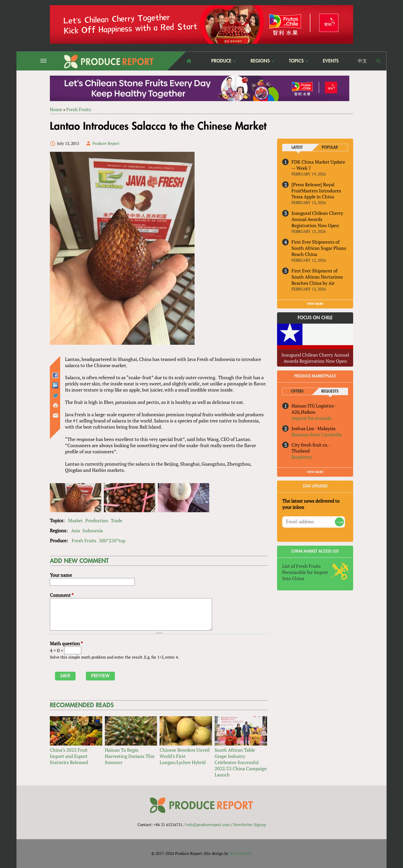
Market (75, 520)
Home (56, 109)
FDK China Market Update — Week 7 (318, 165)
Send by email (56, 416)
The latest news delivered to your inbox (311, 504)
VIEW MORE (315, 304)
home (189, 61)
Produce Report (106, 143)
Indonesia (93, 530)
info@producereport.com (208, 825)
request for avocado (312, 418)
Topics (296, 61)
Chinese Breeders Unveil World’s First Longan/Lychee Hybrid (185, 756)
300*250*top (112, 541)
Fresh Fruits (79, 109)
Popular (330, 148)
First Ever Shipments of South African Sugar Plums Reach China (319, 248)
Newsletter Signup (249, 825)
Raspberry (302, 457)
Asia (76, 530)
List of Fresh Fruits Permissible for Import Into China (305, 572)
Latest (297, 148)
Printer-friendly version (56, 406)
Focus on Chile (315, 318)
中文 (362, 61)
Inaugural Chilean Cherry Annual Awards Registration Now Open (317, 219)
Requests (330, 391)
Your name (61, 575)
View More (315, 472)
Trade (117, 520)
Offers (297, 391)
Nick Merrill (240, 853)
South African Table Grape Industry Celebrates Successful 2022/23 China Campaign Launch (241, 762)
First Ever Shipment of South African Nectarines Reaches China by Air (317, 277)
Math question (66, 643)
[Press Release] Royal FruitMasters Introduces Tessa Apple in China (316, 191)
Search (379, 61)
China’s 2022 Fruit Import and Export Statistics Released (69, 756)
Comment (62, 595)
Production (97, 520)
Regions (260, 61)
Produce (221, 61)
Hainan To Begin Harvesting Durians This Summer (130, 756)
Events (331, 61)
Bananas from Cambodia (317, 435)
